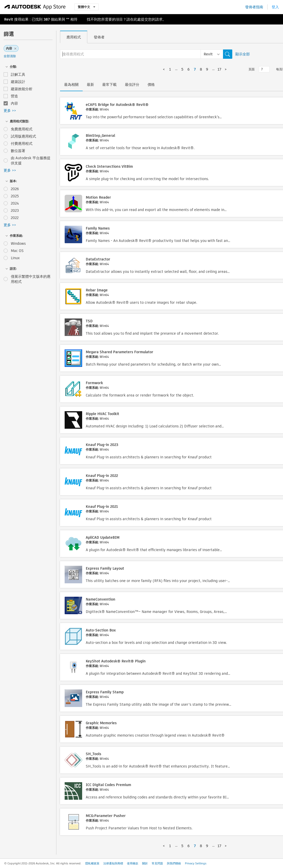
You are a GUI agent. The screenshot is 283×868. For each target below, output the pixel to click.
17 (219, 69)
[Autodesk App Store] (35, 7)
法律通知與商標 (113, 863)
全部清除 (10, 56)
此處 (137, 19)
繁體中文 (87, 7)
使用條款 (133, 863)
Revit (9, 19)
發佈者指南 (254, 7)
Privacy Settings (196, 863)
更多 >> (10, 111)
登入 (275, 7)
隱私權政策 (92, 863)
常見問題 (157, 863)
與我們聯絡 (174, 863)
